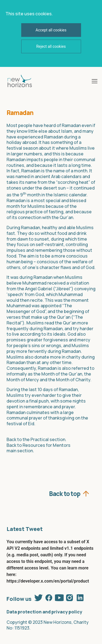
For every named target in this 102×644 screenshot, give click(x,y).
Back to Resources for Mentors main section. (38, 448)
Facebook (49, 598)
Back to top (65, 493)
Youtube (59, 598)
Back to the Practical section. (36, 439)
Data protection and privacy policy (44, 612)
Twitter (39, 598)
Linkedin (80, 598)
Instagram (70, 598)
